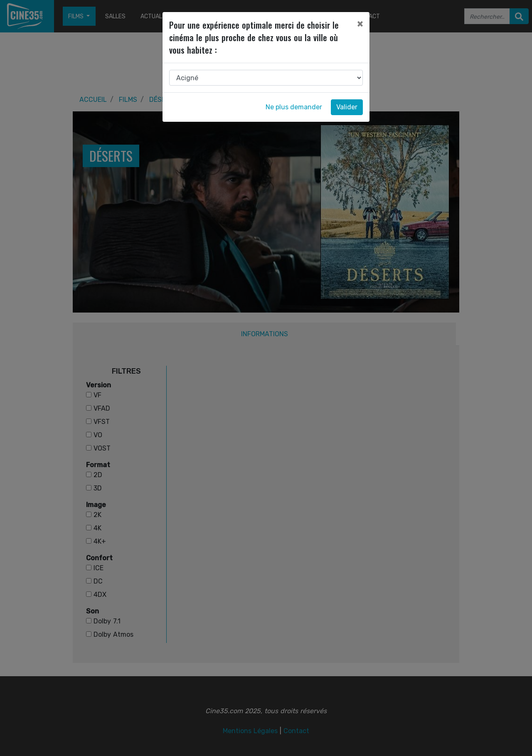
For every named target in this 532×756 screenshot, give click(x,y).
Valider (347, 107)
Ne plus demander (294, 107)
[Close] (360, 24)
